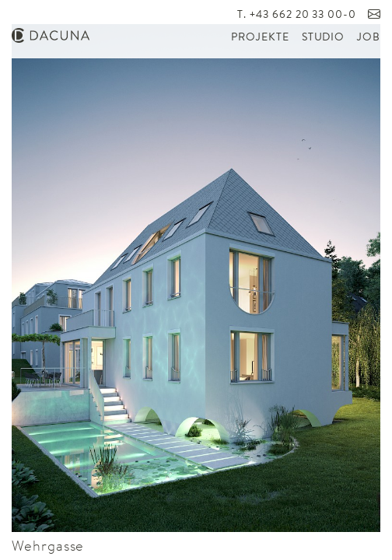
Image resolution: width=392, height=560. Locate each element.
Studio (324, 37)
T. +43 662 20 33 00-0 (297, 15)
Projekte (260, 37)
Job (369, 37)
